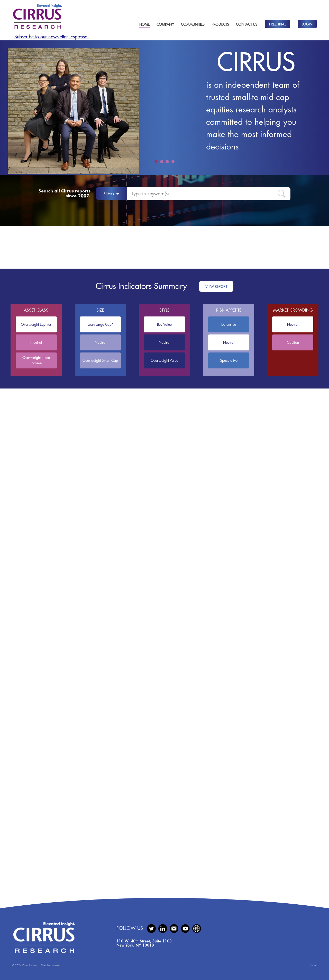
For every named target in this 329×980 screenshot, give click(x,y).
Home (144, 24)
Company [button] (165, 24)
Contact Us (247, 24)
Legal (313, 966)
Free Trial (277, 24)
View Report (216, 287)
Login (307, 24)
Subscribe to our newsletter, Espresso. (52, 37)
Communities (193, 24)
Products (220, 24)
